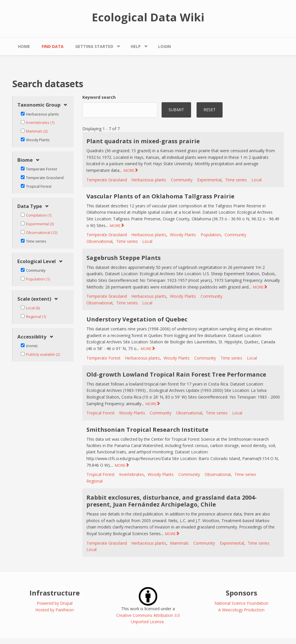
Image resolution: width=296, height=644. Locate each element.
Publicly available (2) (43, 354)
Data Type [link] (30, 206)
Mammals (179, 543)
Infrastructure (55, 593)
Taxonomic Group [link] (39, 105)
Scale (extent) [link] (34, 299)
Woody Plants (183, 235)
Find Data (53, 46)
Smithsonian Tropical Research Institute (147, 430)
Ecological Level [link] (37, 261)
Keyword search (99, 97)
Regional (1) (36, 317)
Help (136, 46)
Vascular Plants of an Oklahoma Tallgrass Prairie (160, 196)
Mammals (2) (37, 131)
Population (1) (38, 279)
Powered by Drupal (55, 603)
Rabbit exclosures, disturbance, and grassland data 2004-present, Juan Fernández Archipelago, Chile (172, 501)
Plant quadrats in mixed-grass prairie (143, 141)
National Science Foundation (241, 603)
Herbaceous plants (149, 180)
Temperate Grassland (107, 180)
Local (257, 180)
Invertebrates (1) (40, 123)
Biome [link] (25, 160)
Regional (95, 481)
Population (211, 235)
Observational (99, 241)
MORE (129, 170)
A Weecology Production (241, 610)
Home (24, 46)
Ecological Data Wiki (148, 17)
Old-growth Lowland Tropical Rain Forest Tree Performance (176, 374)
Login (164, 46)
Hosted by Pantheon (54, 610)
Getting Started (94, 46)
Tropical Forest (101, 413)
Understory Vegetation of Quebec (137, 319)
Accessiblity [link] (32, 337)
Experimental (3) (40, 224)
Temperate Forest (103, 358)
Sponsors (242, 593)
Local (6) (33, 308)
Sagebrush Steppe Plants (124, 258)
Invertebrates (132, 474)
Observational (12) (42, 233)
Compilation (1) (39, 215)
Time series (236, 180)
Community (182, 180)
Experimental (209, 180)
